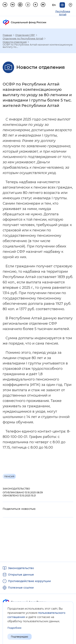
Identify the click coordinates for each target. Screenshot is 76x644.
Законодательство (21, 568)
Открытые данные (21, 575)
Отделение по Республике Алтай (23, 39)
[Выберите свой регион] (71, 5)
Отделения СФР (25, 35)
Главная (7, 35)
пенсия (9, 476)
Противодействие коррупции (29, 581)
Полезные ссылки (21, 588)
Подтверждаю (20, 637)
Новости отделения (15, 42)
